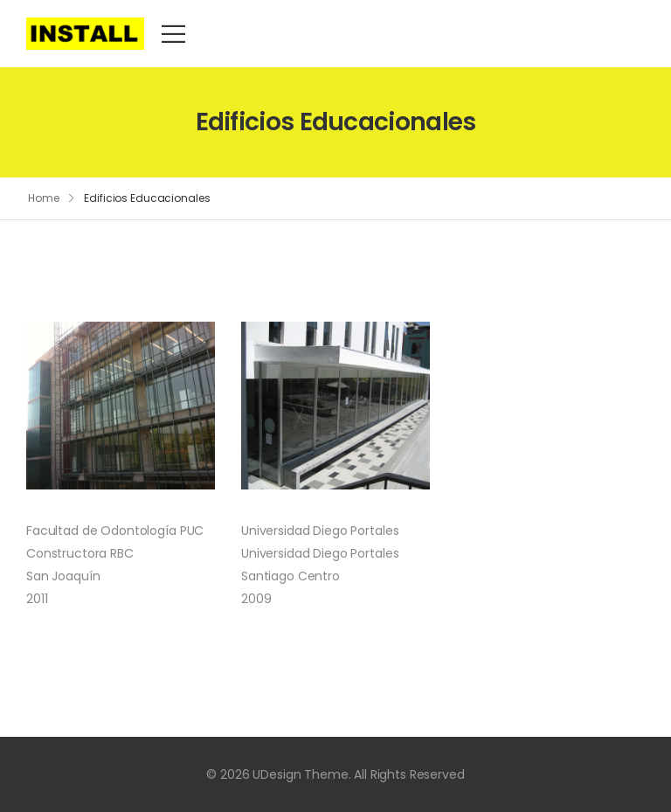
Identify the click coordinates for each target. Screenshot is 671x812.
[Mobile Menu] (173, 34)
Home (44, 198)
